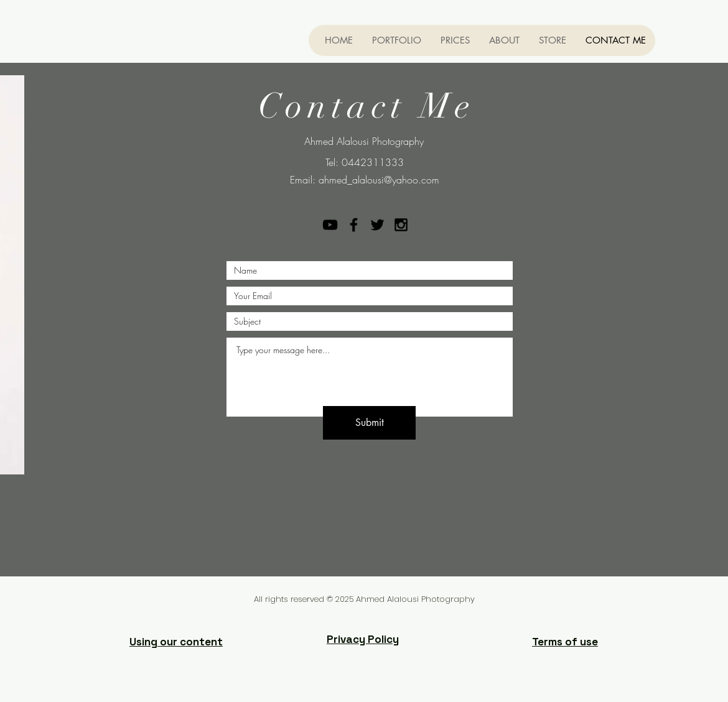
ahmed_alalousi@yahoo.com (379, 180)
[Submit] (369, 423)
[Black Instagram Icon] (401, 225)
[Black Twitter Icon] (377, 225)
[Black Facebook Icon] (354, 225)
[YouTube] (330, 225)
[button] (396, 40)
